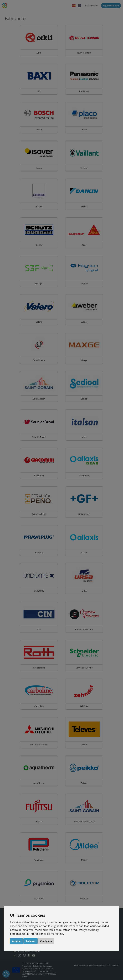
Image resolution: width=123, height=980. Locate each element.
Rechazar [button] (31, 941)
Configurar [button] (46, 941)
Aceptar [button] (16, 941)
